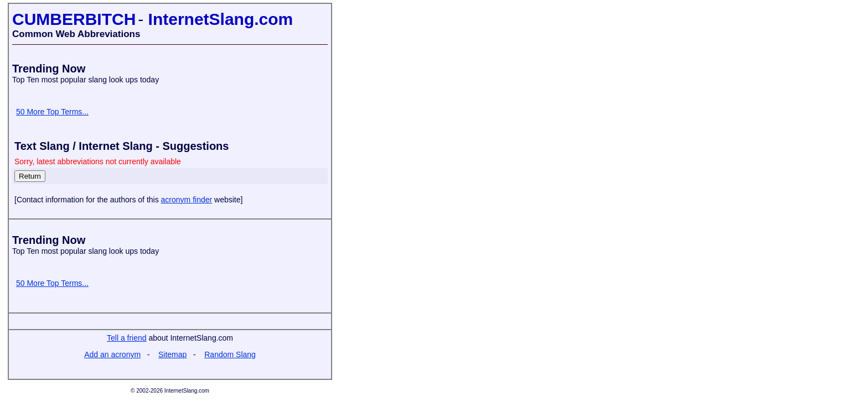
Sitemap (172, 354)
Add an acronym (112, 354)
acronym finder (187, 200)
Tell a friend (127, 338)
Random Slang (230, 354)
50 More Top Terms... (52, 112)
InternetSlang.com (221, 19)
